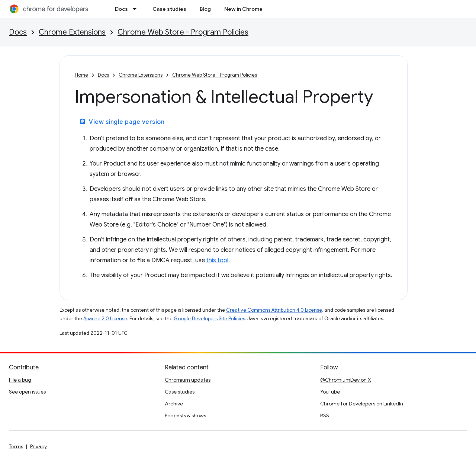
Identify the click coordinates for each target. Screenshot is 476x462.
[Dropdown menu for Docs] (137, 9)
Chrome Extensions (72, 32)
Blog (205, 9)
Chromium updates (188, 380)
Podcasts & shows (185, 416)
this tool (217, 260)
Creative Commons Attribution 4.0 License (274, 310)
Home (81, 75)
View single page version (122, 122)
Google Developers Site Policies (209, 319)
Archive (174, 404)
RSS (325, 416)
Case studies (169, 9)
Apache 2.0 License (105, 319)
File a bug (20, 380)
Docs (121, 9)
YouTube (330, 392)
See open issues (27, 392)
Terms (16, 446)
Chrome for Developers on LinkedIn (362, 404)
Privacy (38, 446)
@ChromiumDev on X (346, 380)
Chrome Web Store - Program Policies (183, 32)
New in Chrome (243, 9)
